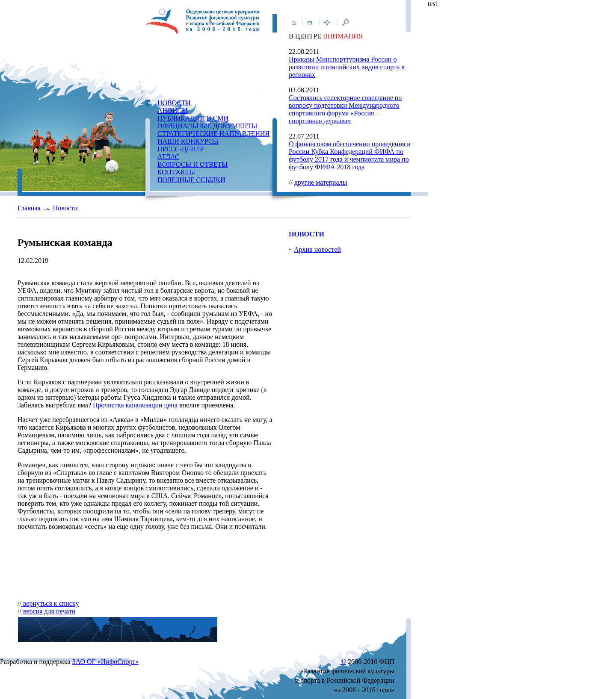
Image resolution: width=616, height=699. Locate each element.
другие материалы (321, 182)
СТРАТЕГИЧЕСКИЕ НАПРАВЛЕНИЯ (213, 134)
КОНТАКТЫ (176, 172)
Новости (65, 208)
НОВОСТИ (174, 103)
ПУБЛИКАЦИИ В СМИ (193, 118)
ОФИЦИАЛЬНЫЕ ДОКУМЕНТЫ (207, 126)
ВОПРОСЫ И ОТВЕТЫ (192, 164)
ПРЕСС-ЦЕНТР (181, 149)
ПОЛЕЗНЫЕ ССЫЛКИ (191, 180)
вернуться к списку (50, 603)
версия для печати (49, 611)
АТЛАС (168, 157)
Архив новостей (317, 249)
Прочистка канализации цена (135, 405)
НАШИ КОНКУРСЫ (188, 141)
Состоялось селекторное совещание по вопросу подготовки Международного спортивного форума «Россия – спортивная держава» (345, 109)
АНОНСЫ (173, 111)
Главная (29, 208)
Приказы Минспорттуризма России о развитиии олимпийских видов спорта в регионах (347, 67)
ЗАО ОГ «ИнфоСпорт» (106, 662)
